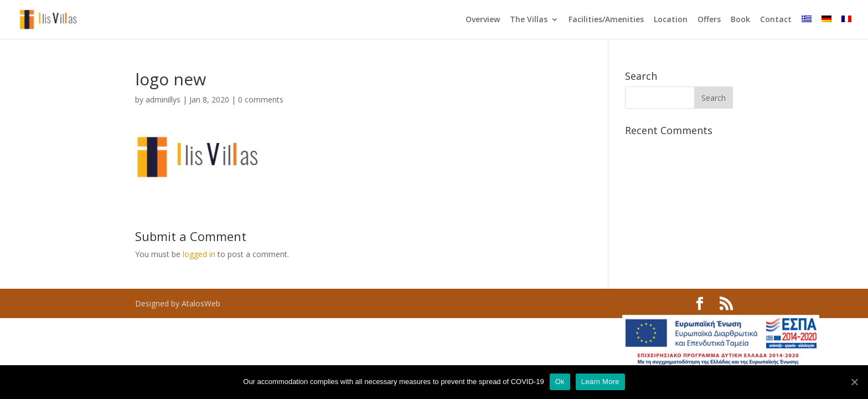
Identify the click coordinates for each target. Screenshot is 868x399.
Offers (709, 20)
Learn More (600, 382)
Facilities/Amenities (606, 20)
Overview (483, 20)
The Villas (529, 20)
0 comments (261, 99)
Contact (776, 20)
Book (740, 20)
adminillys (163, 99)
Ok (560, 382)
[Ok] (854, 382)
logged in (199, 254)
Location (671, 20)
